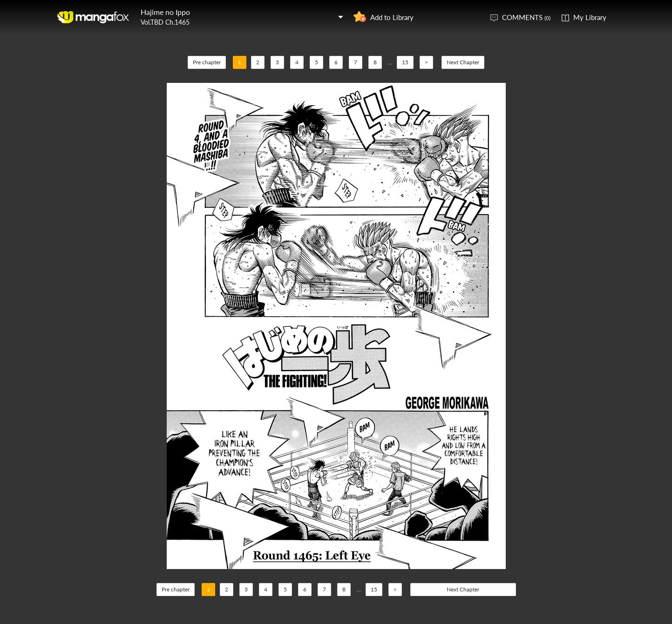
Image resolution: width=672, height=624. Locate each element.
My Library (590, 17)
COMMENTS (526, 17)
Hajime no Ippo (165, 12)
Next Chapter (463, 62)
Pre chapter (207, 62)
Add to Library (392, 17)
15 (405, 62)
